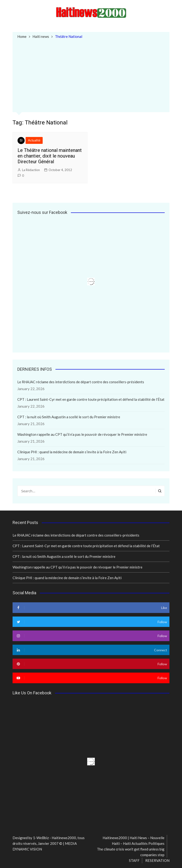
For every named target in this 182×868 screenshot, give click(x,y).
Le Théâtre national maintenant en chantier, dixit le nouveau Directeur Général (50, 156)
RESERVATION (157, 860)
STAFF (134, 860)
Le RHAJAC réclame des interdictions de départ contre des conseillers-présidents (81, 382)
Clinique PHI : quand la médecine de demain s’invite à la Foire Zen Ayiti (72, 452)
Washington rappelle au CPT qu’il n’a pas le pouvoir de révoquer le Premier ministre (82, 434)
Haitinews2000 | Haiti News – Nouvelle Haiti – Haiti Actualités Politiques (134, 841)
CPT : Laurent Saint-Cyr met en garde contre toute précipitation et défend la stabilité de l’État (91, 399)
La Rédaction (31, 170)
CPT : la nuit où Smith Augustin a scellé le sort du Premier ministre (69, 417)
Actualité (34, 140)
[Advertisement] (91, 75)
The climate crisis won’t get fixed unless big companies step (131, 852)
